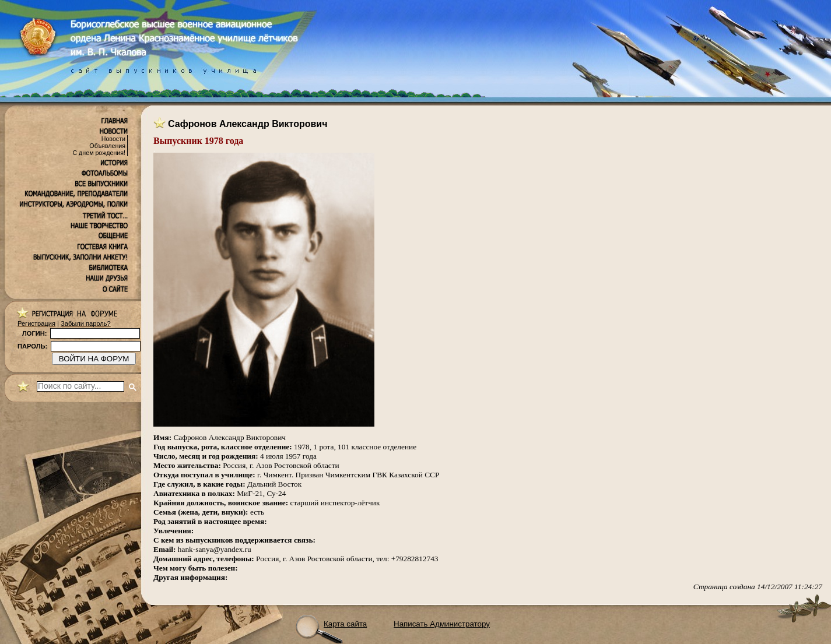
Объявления (107, 146)
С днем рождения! (99, 153)
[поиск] (80, 386)
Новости (113, 139)
